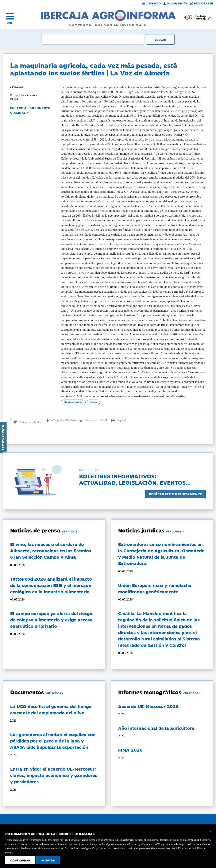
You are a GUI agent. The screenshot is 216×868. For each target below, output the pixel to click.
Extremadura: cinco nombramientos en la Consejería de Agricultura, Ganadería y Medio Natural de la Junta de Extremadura (161, 554)
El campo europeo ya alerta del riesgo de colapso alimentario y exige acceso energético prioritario (51, 620)
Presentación (3, 438)
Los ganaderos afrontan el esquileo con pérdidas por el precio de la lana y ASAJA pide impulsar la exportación (53, 741)
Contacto (151, 3)
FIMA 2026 (130, 750)
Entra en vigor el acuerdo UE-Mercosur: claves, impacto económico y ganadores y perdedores (54, 775)
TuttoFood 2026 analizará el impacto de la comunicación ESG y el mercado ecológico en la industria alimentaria (51, 585)
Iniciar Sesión (175, 3)
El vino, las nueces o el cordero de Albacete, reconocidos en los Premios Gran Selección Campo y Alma (51, 550)
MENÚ (10, 23)
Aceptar (48, 860)
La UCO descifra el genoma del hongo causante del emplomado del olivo (51, 709)
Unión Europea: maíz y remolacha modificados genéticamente (155, 588)
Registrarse (202, 3)
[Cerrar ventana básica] (211, 831)
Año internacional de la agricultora (156, 728)
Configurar (20, 860)
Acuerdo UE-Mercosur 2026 (148, 706)
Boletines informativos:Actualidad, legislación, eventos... (135, 479)
